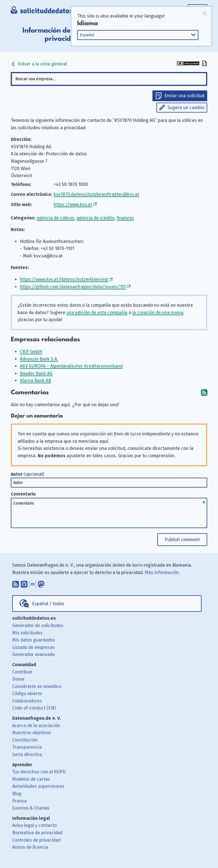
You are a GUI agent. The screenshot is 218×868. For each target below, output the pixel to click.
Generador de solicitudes (38, 625)
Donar (18, 679)
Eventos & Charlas (31, 808)
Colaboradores (27, 701)
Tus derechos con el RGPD (39, 772)
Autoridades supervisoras (38, 786)
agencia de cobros (55, 218)
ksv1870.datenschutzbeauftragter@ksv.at (96, 194)
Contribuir (22, 672)
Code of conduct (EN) (34, 708)
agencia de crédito (95, 218)
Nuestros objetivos (32, 733)
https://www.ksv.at (73, 205)
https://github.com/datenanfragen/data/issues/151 (73, 287)
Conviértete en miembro (37, 686)
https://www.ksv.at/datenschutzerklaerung (64, 279)
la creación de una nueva (158, 313)
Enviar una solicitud (184, 96)
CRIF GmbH (31, 352)
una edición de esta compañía (97, 313)
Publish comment (182, 540)
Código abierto (27, 694)
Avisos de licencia (30, 847)
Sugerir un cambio (186, 108)
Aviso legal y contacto (34, 825)
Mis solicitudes (27, 633)
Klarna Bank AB (35, 381)
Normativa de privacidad (37, 833)
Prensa (19, 801)
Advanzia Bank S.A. (39, 359)
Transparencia (27, 747)
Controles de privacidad (36, 840)
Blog (17, 794)
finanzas (125, 218)
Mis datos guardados (34, 640)
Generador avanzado (33, 654)
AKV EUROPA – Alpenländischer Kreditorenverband (71, 366)
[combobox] (109, 79)
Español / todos (48, 604)
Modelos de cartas (31, 779)
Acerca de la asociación (36, 726)
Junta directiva (27, 754)
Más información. (162, 572)
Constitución (25, 740)
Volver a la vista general (39, 64)
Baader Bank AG (36, 373)
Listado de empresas (33, 647)
